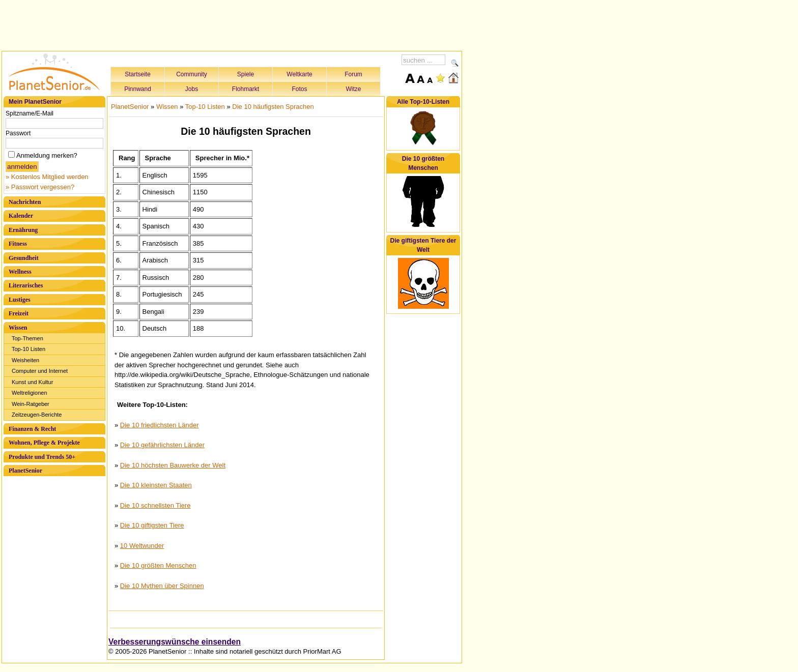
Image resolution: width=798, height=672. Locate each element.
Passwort (18, 133)
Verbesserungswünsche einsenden (175, 642)
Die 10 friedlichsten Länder (160, 425)
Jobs (192, 89)
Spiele (246, 74)
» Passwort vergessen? (40, 187)
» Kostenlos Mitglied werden (47, 177)
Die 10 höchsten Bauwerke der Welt (173, 465)
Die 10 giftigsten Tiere (152, 525)
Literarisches (26, 285)
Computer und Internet (40, 371)
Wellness (20, 272)
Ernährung (23, 230)
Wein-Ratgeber (31, 404)
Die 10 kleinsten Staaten (156, 485)
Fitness (18, 244)
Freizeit (19, 313)
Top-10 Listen (28, 349)
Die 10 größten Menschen (158, 565)
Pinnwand (138, 89)
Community (192, 74)
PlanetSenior (25, 471)
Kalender (21, 216)
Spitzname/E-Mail (30, 113)
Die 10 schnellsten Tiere (155, 505)
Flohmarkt (246, 89)
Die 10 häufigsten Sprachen (273, 107)
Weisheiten (25, 360)
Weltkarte (299, 74)
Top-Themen (27, 338)
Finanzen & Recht (32, 429)
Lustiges (20, 300)
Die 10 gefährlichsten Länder (162, 445)
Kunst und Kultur (32, 382)
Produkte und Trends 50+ (42, 457)
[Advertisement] (232, 24)
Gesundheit (24, 258)
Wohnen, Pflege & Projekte (44, 443)
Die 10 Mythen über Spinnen (162, 586)
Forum (353, 74)
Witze (354, 89)
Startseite (138, 74)
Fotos (299, 89)
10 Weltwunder (142, 546)
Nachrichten (25, 202)
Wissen (18, 328)
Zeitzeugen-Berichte (37, 415)
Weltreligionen (30, 393)
